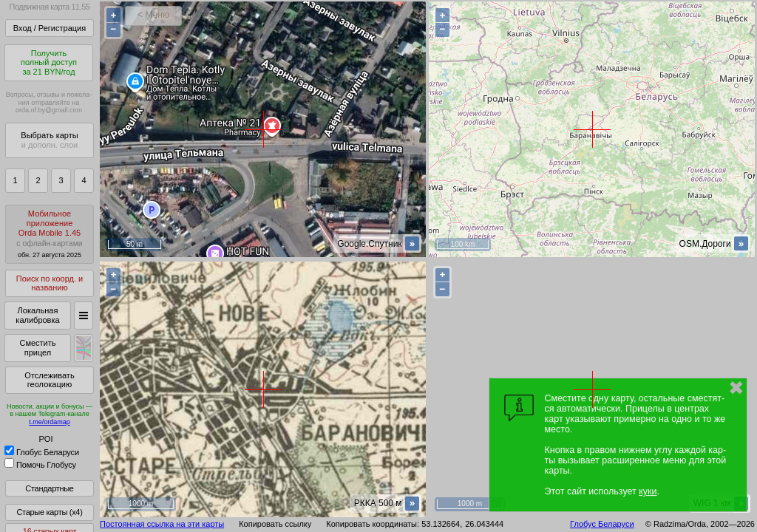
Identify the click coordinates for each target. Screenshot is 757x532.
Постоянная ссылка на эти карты (162, 524)
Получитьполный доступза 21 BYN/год (49, 62)
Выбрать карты (49, 140)
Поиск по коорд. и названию (50, 283)
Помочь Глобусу (40, 465)
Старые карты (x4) (49, 512)
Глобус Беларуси (42, 452)
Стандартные (49, 488)
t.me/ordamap (50, 422)
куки (648, 491)
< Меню (153, 15)
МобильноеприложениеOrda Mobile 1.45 (50, 234)
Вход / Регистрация (50, 28)
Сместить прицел (37, 348)
